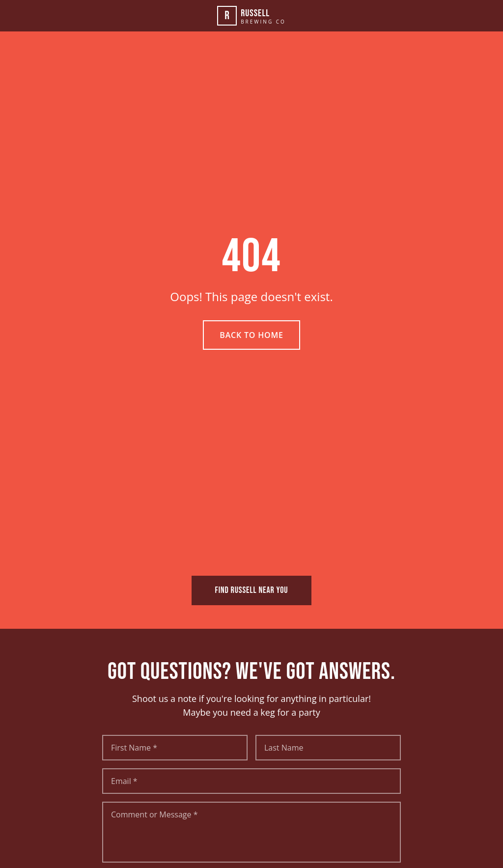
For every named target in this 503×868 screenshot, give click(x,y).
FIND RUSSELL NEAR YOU (252, 590)
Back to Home (251, 335)
